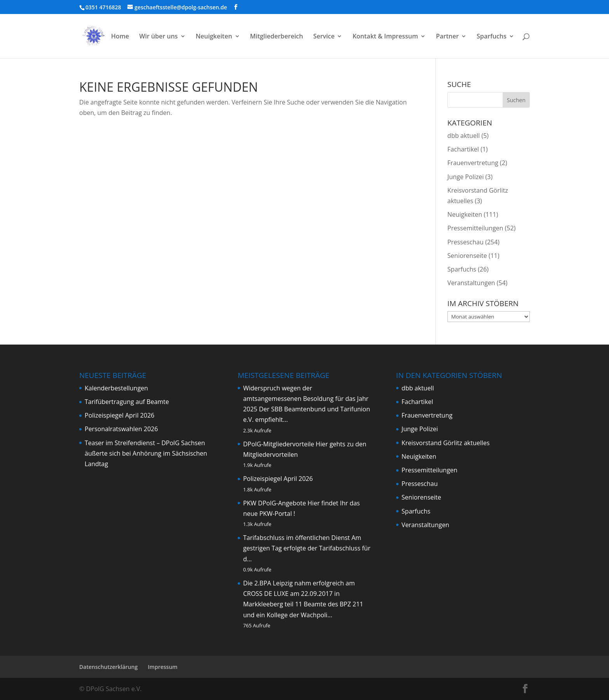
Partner (447, 37)
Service (324, 37)
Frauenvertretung (473, 163)
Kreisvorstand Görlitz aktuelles (446, 443)
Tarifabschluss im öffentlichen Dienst (297, 538)
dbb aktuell (464, 136)
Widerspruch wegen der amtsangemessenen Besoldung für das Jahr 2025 (306, 399)
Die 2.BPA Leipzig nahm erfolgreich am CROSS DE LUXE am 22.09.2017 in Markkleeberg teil (299, 594)
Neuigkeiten (214, 37)
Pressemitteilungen (475, 228)
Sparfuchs (492, 37)
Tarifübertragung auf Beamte (127, 402)
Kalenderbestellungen (116, 388)
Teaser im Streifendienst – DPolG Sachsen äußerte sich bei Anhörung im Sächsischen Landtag (146, 453)
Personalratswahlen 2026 (121, 429)
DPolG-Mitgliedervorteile (279, 444)
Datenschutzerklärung (108, 667)
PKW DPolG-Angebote (275, 503)
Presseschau (465, 242)
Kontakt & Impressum (385, 37)
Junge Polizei (466, 177)
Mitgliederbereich (277, 37)
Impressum (163, 667)
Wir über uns (158, 37)
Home (120, 37)
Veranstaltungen (471, 283)
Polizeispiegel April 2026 (119, 415)
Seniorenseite (467, 256)
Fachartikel (463, 149)
